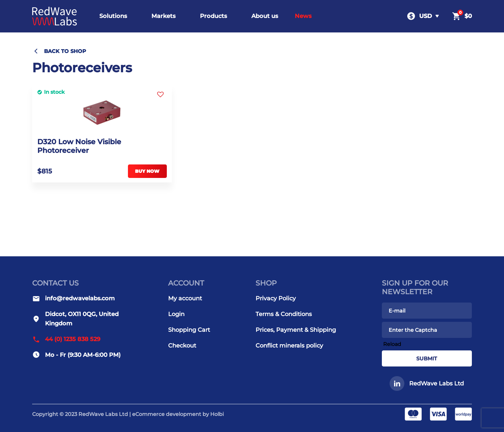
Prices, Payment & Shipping (296, 330)
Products (213, 16)
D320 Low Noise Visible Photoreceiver (79, 146)
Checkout (182, 346)
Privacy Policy (276, 298)
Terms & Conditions (284, 314)
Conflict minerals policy (289, 346)
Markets (163, 16)
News (303, 16)
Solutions (113, 16)
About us (265, 16)
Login (176, 314)
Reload (392, 344)
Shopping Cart (189, 330)
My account (185, 298)
